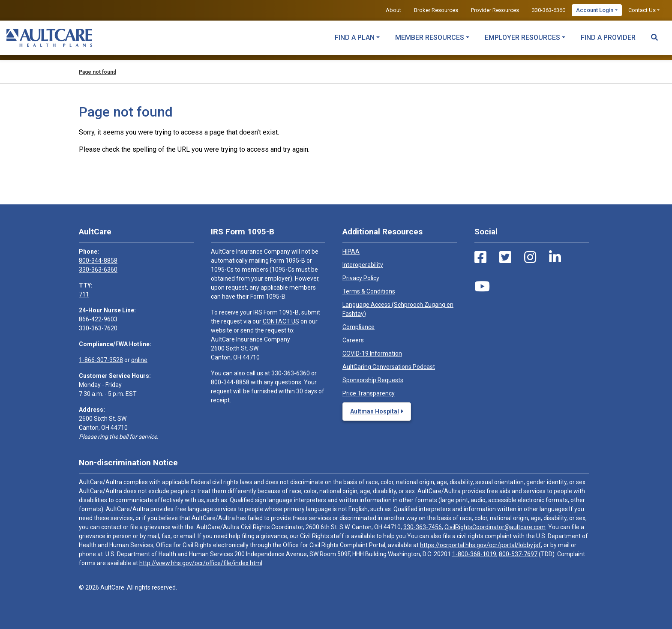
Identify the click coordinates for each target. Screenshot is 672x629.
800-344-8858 (98, 261)
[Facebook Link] (480, 258)
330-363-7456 (423, 527)
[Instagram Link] (530, 258)
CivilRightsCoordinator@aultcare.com (495, 527)
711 (84, 294)
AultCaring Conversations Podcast (389, 367)
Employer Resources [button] (522, 37)
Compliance (358, 327)
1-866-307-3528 (101, 360)
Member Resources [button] (430, 37)
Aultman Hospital (375, 411)
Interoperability (363, 265)
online (139, 360)
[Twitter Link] (505, 258)
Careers (353, 340)
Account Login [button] (595, 10)
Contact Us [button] (642, 10)
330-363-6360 (549, 10)
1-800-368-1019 (474, 554)
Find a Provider (608, 37)
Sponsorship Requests (373, 380)
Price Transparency (369, 393)
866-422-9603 (98, 319)
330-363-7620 (98, 328)
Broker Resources (436, 10)
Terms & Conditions (369, 291)
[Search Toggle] (654, 33)
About (393, 10)
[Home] (49, 38)
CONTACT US (281, 321)
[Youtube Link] (482, 287)
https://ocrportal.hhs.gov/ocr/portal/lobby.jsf (480, 545)
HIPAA (351, 252)
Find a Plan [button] (355, 37)
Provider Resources (495, 10)
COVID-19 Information (372, 353)
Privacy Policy (361, 278)
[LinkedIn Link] (555, 258)
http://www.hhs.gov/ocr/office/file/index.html (201, 563)
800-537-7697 (518, 554)
